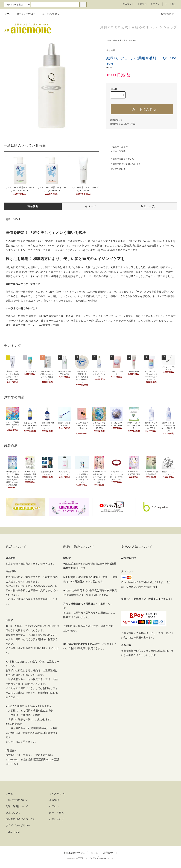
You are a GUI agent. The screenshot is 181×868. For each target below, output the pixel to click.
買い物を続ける (116, 169)
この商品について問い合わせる (123, 164)
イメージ (90, 206)
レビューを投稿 (116, 151)
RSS (8, 832)
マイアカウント (58, 794)
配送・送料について (17, 806)
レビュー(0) (148, 206)
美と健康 (118, 40)
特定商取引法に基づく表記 (123, 124)
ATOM (16, 832)
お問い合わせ (165, 14)
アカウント (128, 4)
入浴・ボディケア (131, 40)
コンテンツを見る (49, 14)
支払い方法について (17, 800)
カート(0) (170, 4)
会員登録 (142, 4)
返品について (116, 120)
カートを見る (56, 813)
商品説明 (33, 206)
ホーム (8, 14)
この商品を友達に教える (120, 159)
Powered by (90, 859)
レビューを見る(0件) (118, 147)
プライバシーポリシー (18, 825)
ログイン (155, 4)
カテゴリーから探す (25, 14)
